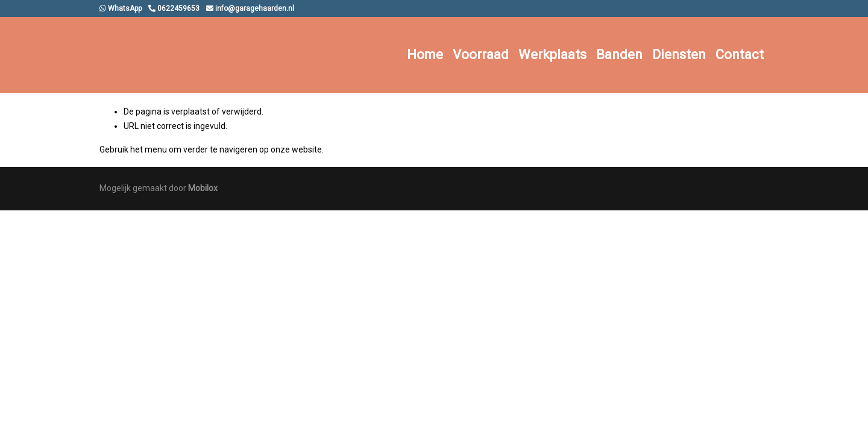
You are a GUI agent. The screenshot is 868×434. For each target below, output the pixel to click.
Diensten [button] (679, 55)
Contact (740, 55)
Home (425, 55)
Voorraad (481, 55)
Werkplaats (552, 55)
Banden (619, 55)
